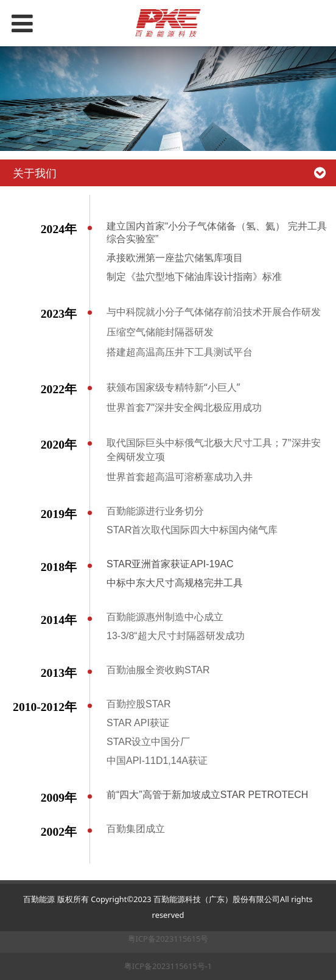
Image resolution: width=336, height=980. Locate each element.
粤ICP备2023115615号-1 (168, 966)
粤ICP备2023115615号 (168, 939)
